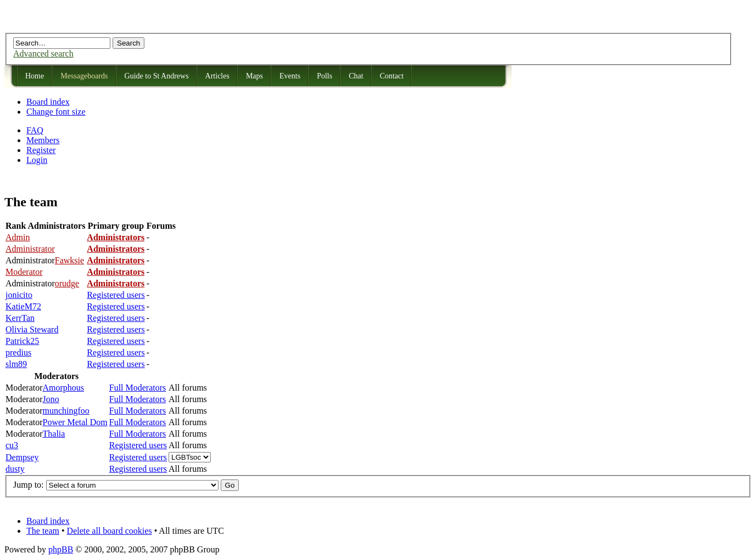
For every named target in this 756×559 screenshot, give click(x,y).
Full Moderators (138, 388)
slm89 (16, 364)
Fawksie (69, 260)
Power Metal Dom (75, 422)
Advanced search (43, 53)
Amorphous (64, 388)
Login (37, 160)
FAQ (35, 130)
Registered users (116, 295)
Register (41, 150)
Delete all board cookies (110, 531)
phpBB (61, 549)
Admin (18, 237)
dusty (15, 469)
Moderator (24, 272)
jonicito (19, 295)
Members (43, 140)
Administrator (30, 249)
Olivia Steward (32, 329)
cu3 (12, 445)
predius (18, 352)
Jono (51, 399)
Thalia (54, 434)
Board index (48, 102)
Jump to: (29, 485)
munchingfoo (66, 411)
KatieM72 (23, 306)
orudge (67, 283)
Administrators (116, 237)
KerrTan (20, 318)
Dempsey (22, 457)
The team (43, 531)
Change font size (56, 112)
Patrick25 (22, 341)
